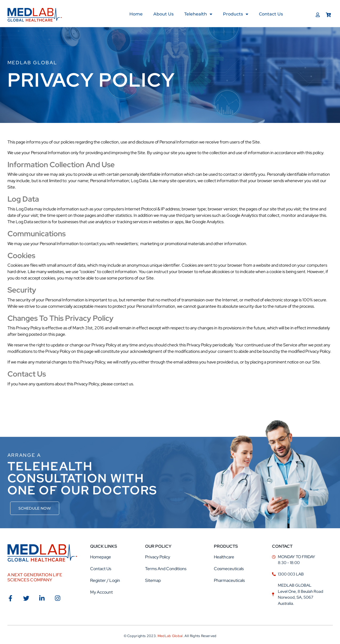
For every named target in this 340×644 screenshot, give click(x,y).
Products (236, 14)
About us (163, 14)
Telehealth (198, 14)
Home (136, 14)
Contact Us (271, 14)
